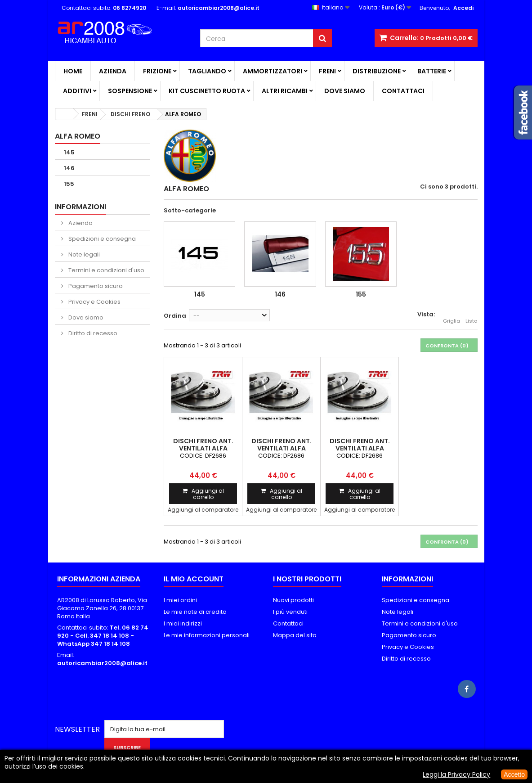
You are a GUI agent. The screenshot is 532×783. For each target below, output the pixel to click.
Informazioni (80, 207)
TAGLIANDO (207, 71)
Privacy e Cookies (94, 302)
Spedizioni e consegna (101, 239)
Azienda (113, 71)
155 (69, 184)
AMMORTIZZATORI (273, 71)
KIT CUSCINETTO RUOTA (207, 91)
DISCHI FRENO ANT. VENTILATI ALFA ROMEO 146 (282, 448)
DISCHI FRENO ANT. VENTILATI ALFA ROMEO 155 (360, 448)
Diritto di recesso (92, 333)
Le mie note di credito (195, 612)
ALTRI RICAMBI (285, 91)
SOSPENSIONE (130, 91)
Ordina (175, 316)
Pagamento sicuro (95, 286)
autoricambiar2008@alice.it (102, 663)
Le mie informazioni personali (207, 635)
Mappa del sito (295, 635)
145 (69, 152)
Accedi (463, 8)
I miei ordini (180, 600)
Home (73, 71)
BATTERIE (432, 71)
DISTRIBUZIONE (377, 71)
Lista (472, 316)
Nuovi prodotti (293, 600)
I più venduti (290, 612)
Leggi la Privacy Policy (456, 774)
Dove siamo (345, 91)
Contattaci (403, 91)
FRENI (327, 71)
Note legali (83, 254)
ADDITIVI (77, 91)
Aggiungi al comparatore (203, 510)
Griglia (452, 316)
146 (69, 168)
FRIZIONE (157, 71)
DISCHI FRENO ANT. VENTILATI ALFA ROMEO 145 (203, 448)
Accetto (514, 774)
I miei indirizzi (183, 623)
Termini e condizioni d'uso (106, 270)
